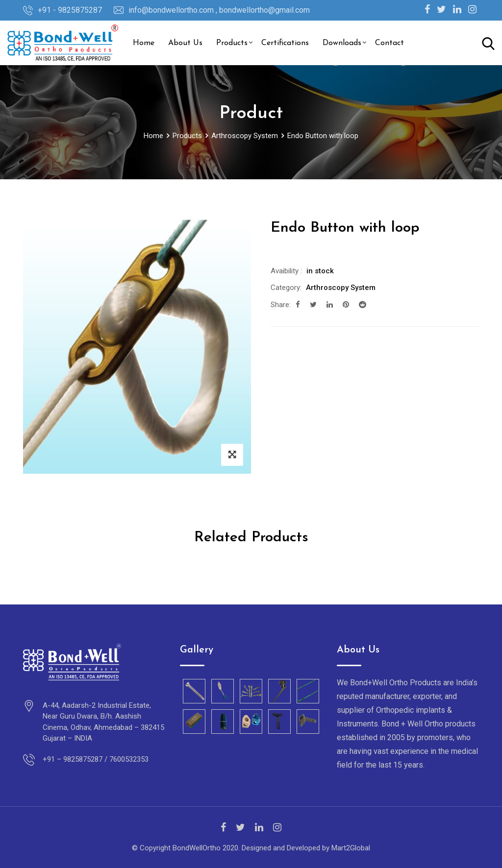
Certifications (285, 43)
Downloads (342, 43)
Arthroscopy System (341, 288)
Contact (389, 43)
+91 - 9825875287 (70, 10)
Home (144, 43)
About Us (185, 43)
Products (232, 43)
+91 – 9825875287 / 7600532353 (96, 759)
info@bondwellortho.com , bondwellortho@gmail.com (219, 10)
